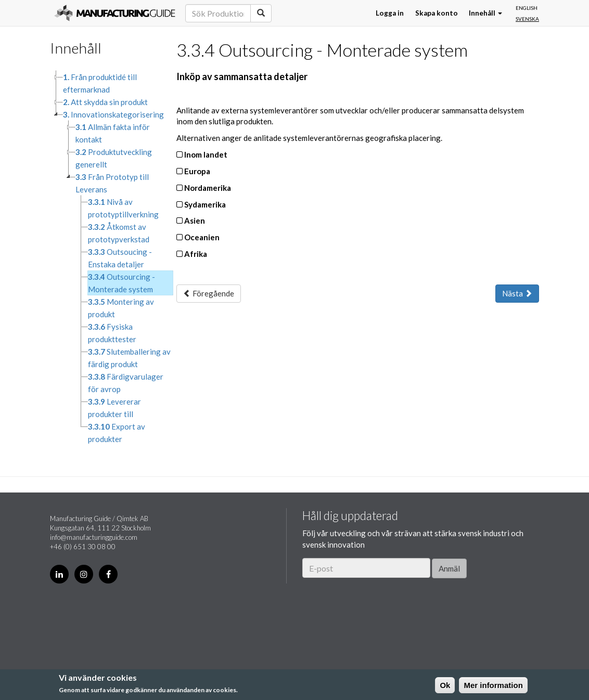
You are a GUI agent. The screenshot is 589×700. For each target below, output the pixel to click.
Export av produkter (117, 433)
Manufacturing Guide (115, 13)
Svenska (527, 19)
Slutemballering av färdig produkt (129, 358)
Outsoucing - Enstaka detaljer (120, 258)
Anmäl (449, 568)
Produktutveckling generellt (114, 158)
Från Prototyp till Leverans (112, 183)
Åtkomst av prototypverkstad (119, 233)
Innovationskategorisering (113, 114)
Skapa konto (437, 13)
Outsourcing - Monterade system (121, 283)
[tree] (105, 258)
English (527, 8)
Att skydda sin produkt (105, 102)
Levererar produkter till (114, 408)
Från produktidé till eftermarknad (100, 83)
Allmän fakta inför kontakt (113, 133)
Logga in (390, 13)
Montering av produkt (121, 308)
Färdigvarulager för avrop (126, 383)
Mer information (493, 685)
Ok (445, 685)
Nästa (517, 293)
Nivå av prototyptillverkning (123, 208)
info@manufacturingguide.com (94, 537)
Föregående (209, 293)
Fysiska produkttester (112, 333)
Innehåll (485, 13)
